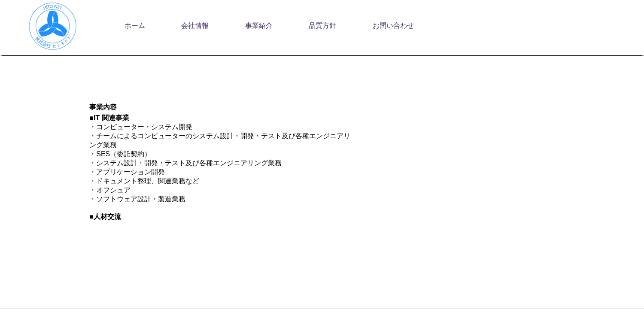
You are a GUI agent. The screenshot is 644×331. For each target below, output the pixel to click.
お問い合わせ (393, 26)
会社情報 (195, 26)
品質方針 (322, 26)
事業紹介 (259, 26)
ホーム (135, 26)
